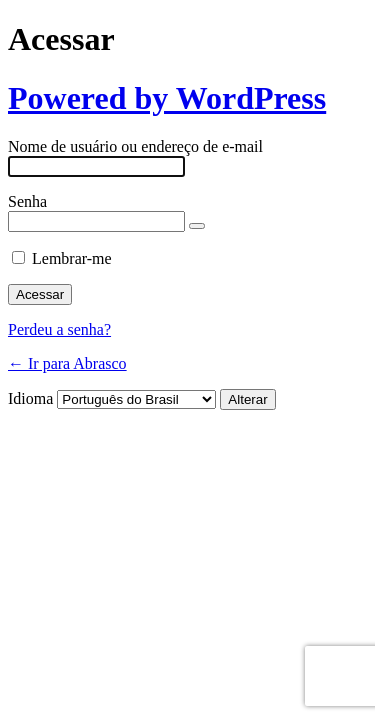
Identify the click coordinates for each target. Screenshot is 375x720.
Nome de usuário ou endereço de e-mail (135, 146)
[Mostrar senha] (197, 226)
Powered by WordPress (167, 98)
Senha (27, 201)
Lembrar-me (72, 258)
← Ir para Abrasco (67, 363)
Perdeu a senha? (59, 329)
